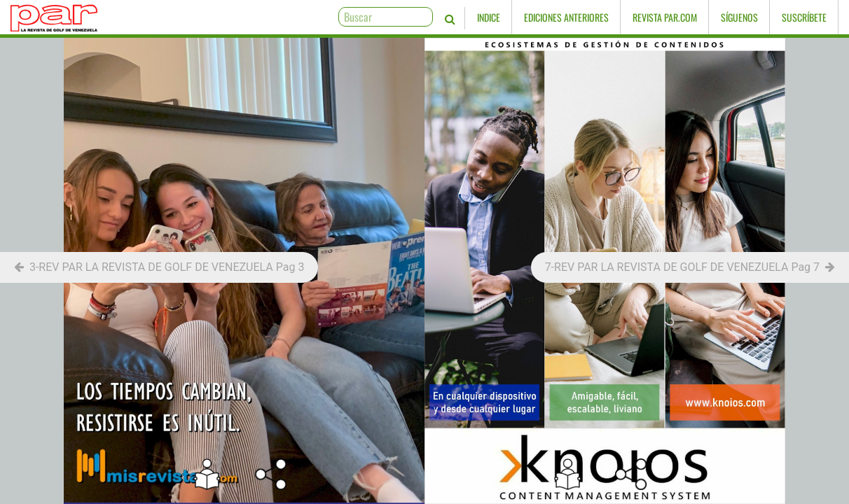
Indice (489, 17)
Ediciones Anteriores (566, 17)
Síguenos (739, 17)
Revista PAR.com (665, 17)
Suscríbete (804, 17)
